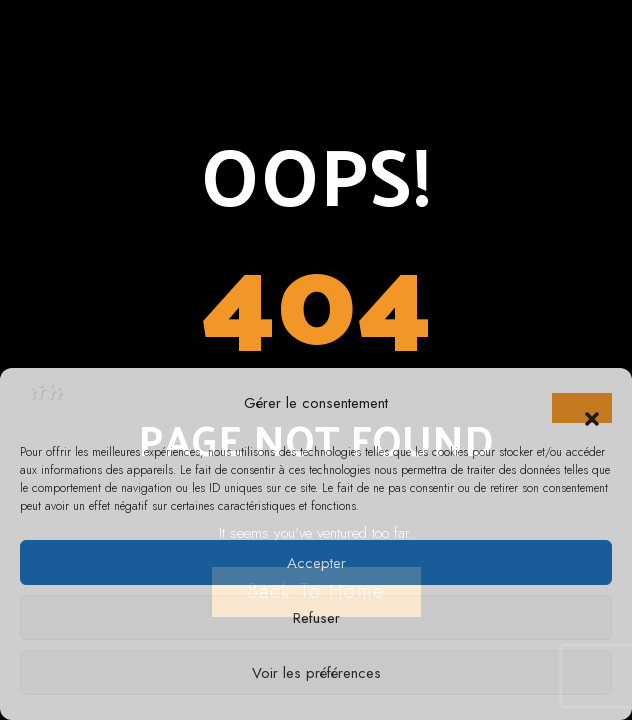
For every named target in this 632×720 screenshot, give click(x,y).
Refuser (316, 618)
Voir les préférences (316, 673)
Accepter (316, 563)
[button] (582, 408)
